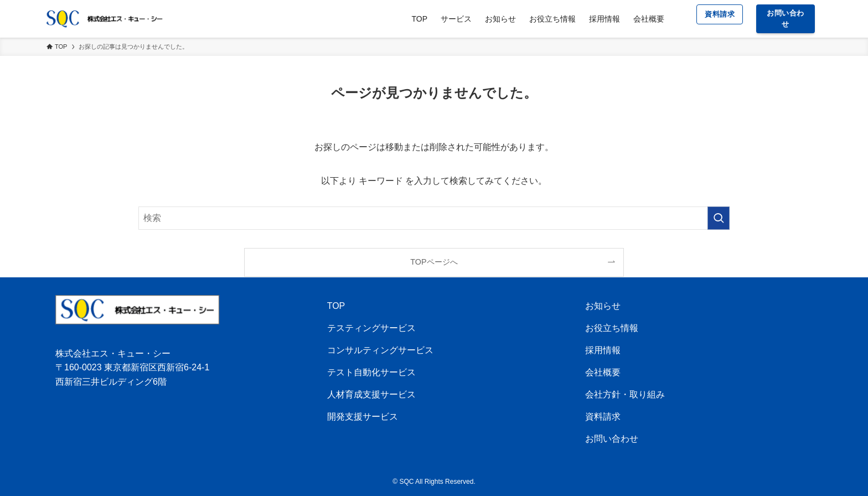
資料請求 (603, 417)
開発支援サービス (363, 417)
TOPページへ (434, 262)
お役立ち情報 (612, 328)
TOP (336, 306)
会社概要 (603, 372)
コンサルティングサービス (380, 350)
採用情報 (603, 350)
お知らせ (603, 306)
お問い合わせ (612, 439)
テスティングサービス (371, 328)
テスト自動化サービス (371, 372)
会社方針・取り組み (625, 394)
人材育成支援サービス (371, 394)
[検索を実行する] (719, 218)
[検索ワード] (434, 218)
